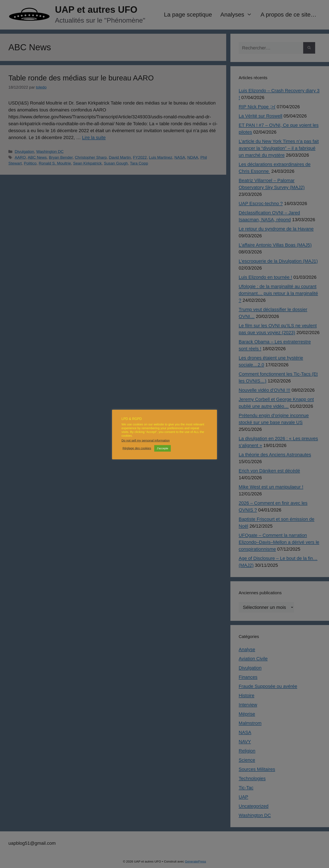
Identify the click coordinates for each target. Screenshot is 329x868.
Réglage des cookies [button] (137, 448)
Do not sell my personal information (146, 440)
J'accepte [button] (163, 448)
